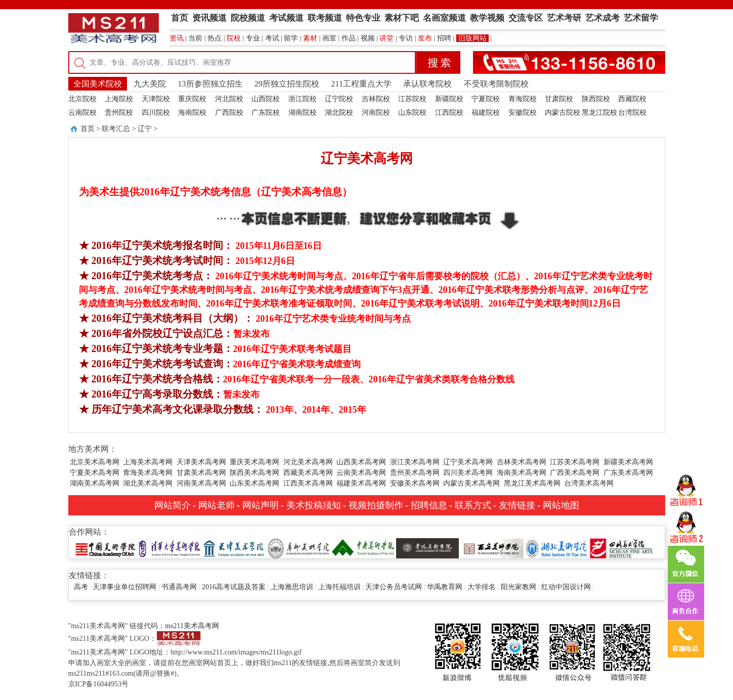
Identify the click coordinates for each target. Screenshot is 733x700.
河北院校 (229, 99)
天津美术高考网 (201, 462)
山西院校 (266, 99)
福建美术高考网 (361, 483)
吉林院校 (376, 99)
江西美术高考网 (308, 483)
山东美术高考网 (254, 483)
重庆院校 (192, 99)
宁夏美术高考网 (95, 473)
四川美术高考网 (468, 473)
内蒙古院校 (563, 113)
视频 (368, 38)
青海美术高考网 (148, 473)
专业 (253, 38)
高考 (81, 587)
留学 (291, 38)
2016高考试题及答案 (234, 587)
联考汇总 (116, 129)
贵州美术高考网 (415, 473)
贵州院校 (119, 113)
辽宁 (145, 129)
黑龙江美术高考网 (532, 483)
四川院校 (156, 113)
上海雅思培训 (292, 587)
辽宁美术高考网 (468, 462)
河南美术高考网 (201, 483)
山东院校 (412, 113)
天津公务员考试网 (394, 587)
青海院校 (523, 99)
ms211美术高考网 (192, 626)
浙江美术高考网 (415, 462)
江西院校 (449, 113)
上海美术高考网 (148, 462)
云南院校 (82, 113)
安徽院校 (523, 113)
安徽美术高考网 (415, 483)
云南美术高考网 (361, 473)
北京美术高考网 (95, 462)
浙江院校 (303, 99)
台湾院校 (632, 113)
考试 (272, 38)
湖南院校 (303, 113)
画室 (329, 38)
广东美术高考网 (628, 473)
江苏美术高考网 (575, 462)
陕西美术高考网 (254, 473)
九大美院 (150, 84)
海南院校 (192, 113)
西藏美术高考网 (308, 473)
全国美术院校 (98, 84)
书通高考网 (179, 587)
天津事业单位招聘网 (124, 587)
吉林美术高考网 (522, 462)
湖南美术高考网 (95, 483)
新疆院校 (449, 99)
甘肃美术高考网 (201, 473)
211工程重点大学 (361, 84)
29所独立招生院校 (287, 84)
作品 (349, 38)
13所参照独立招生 (210, 84)
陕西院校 (596, 99)
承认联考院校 (427, 84)
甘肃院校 (559, 99)
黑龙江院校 (599, 113)
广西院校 (229, 113)
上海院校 (119, 99)
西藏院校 (632, 99)
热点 (214, 38)
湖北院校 (339, 113)
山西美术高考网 (361, 462)
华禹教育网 (445, 587)
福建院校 (486, 113)
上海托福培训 (339, 587)
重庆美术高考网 (254, 462)
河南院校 (376, 113)
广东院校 (266, 113)
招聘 (444, 38)
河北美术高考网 (308, 462)
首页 (88, 129)
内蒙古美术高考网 (471, 483)
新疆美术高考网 (628, 462)
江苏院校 (412, 99)
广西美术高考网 (575, 473)
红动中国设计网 (566, 587)
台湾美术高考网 (589, 483)
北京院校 (82, 99)
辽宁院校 (339, 99)
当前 (195, 38)
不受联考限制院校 (496, 84)
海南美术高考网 (522, 473)
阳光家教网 (519, 587)
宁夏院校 (486, 99)
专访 (406, 38)
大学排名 (482, 587)
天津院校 (156, 99)
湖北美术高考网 (148, 483)
